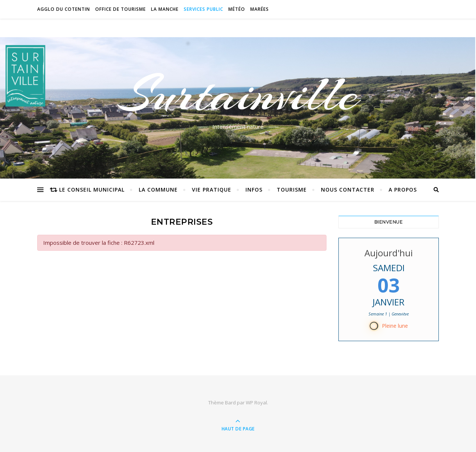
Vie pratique (212, 190)
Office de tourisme (120, 9)
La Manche (165, 9)
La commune (158, 190)
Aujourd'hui (389, 253)
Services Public (203, 9)
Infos (254, 190)
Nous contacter (348, 190)
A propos (403, 190)
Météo (237, 9)
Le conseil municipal (92, 190)
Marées (260, 9)
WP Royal (256, 403)
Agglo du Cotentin (64, 9)
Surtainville (238, 94)
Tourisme (292, 190)
